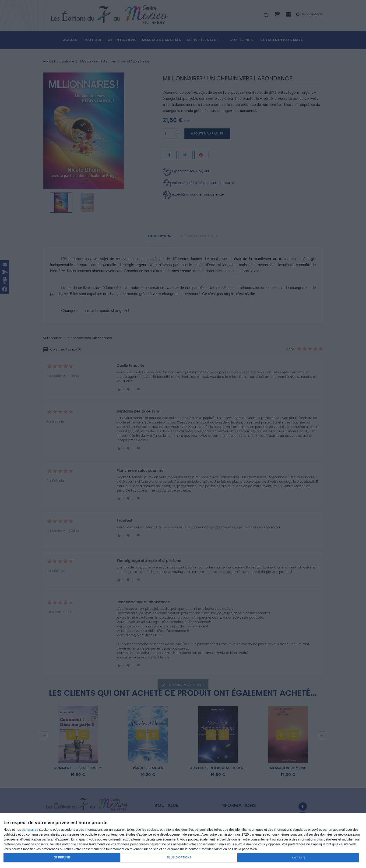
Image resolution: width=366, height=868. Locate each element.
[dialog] (183, 841)
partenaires (30, 830)
